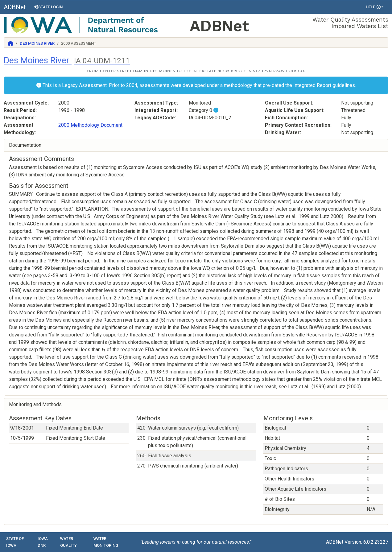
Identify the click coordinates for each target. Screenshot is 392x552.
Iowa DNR (43, 542)
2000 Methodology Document (90, 125)
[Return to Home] (10, 43)
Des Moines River (37, 43)
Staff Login (48, 7)
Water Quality (68, 542)
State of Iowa (15, 542)
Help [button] (373, 7)
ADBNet (15, 7)
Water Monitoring (106, 542)
